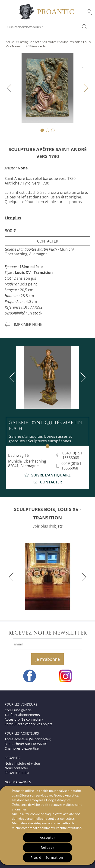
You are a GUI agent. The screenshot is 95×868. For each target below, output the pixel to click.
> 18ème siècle (36, 46)
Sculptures (49, 42)
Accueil (11, 42)
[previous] (13, 377)
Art (37, 42)
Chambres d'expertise (22, 748)
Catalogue (25, 42)
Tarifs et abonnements (22, 715)
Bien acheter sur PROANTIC (26, 744)
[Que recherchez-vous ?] (84, 27)
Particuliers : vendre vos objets (28, 724)
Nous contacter (16, 768)
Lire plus (13, 218)
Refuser (48, 847)
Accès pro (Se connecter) (24, 719)
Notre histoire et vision (22, 763)
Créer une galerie (18, 710)
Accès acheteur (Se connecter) (28, 739)
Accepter (48, 837)
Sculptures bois (70, 42)
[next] (82, 377)
